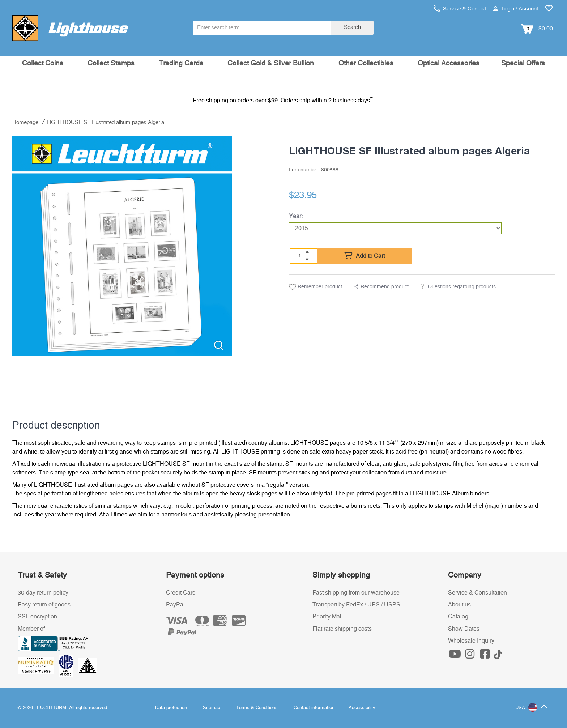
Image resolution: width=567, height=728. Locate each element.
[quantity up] (307, 252)
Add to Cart (364, 256)
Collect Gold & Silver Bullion (271, 63)
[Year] (395, 228)
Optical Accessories (449, 63)
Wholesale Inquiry (471, 641)
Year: (296, 216)
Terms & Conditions (257, 708)
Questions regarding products (462, 287)
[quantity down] (307, 259)
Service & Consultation (478, 593)
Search (352, 27)
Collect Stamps (111, 63)
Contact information (314, 708)
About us (459, 605)
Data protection (171, 708)
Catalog (458, 617)
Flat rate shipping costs (342, 629)
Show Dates (464, 629)
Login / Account (515, 9)
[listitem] (122, 246)
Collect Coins (43, 63)
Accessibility (362, 708)
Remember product (316, 287)
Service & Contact (460, 9)
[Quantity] (300, 256)
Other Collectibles (366, 63)
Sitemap (212, 708)
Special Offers (523, 63)
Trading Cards (181, 63)
